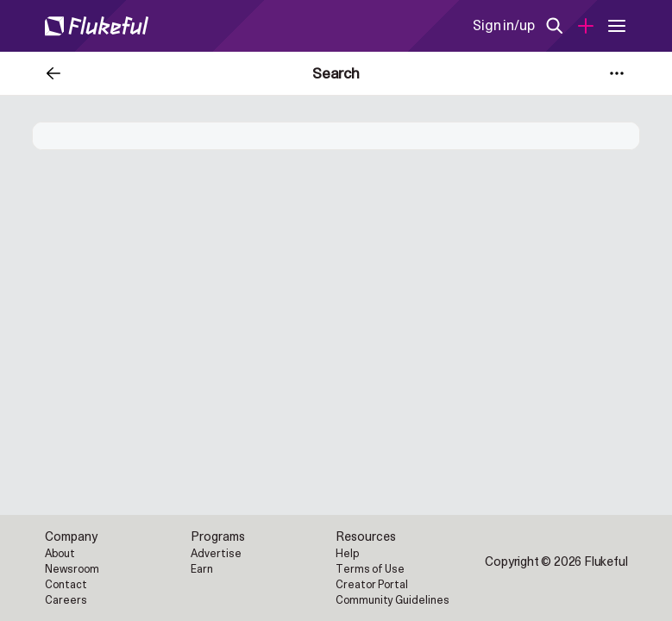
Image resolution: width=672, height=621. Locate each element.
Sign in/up (503, 26)
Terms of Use (370, 569)
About (60, 554)
